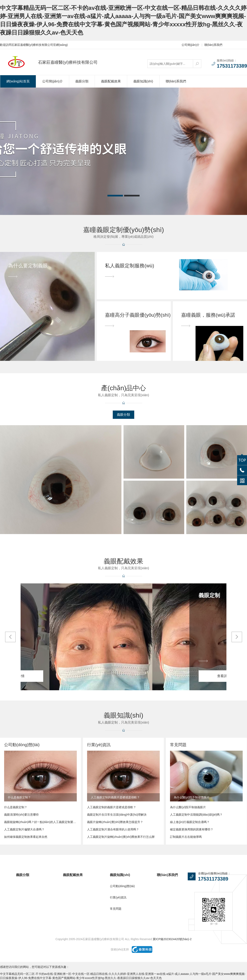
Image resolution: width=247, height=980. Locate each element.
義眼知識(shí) (143, 81)
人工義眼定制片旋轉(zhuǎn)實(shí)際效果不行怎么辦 (121, 837)
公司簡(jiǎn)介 (190, 45)
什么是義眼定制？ (16, 807)
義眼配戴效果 (111, 81)
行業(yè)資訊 (118, 897)
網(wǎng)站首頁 (18, 81)
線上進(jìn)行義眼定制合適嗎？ (190, 822)
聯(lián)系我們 (213, 45)
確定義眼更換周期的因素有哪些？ (192, 829)
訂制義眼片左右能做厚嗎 (186, 837)
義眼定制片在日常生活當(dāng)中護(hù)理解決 (117, 815)
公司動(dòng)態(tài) (122, 886)
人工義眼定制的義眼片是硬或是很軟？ (112, 807)
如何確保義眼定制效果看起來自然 (26, 837)
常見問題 (116, 909)
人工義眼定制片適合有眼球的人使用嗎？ (113, 829)
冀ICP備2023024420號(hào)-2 (172, 939)
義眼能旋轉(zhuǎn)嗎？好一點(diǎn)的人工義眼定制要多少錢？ (40, 822)
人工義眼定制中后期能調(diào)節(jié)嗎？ (196, 815)
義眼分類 (82, 81)
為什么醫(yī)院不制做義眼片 (188, 807)
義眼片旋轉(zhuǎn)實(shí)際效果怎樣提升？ (115, 822)
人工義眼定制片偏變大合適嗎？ (24, 829)
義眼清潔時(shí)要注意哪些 (21, 815)
